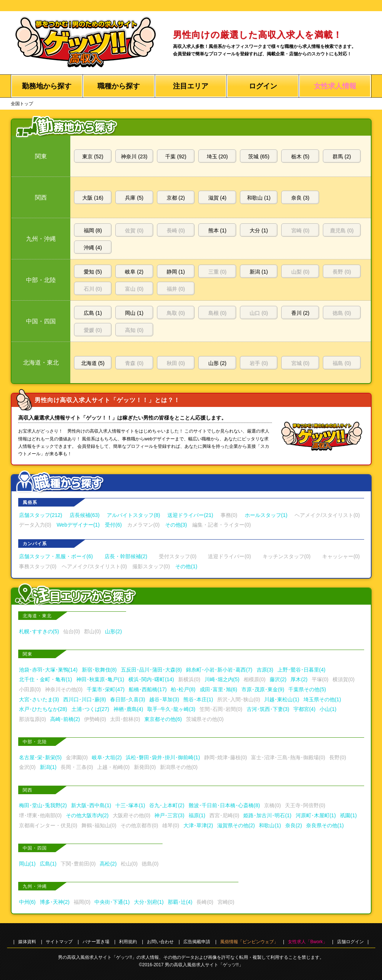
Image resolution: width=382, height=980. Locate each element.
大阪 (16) (93, 198)
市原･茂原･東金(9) (263, 689)
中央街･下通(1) (112, 902)
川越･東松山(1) (282, 699)
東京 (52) (93, 156)
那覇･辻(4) (180, 902)
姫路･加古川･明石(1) (267, 815)
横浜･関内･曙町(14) (151, 679)
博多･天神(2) (55, 902)
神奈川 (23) (134, 156)
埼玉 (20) (217, 156)
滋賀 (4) (217, 198)
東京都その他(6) (163, 719)
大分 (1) (259, 230)
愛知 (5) (93, 272)
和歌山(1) (270, 825)
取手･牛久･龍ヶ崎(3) (171, 709)
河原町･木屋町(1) (316, 815)
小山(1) (328, 709)
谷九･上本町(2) (167, 805)
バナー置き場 (96, 942)
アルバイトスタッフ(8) (133, 515)
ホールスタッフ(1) (266, 515)
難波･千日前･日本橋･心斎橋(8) (224, 805)
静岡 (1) (176, 272)
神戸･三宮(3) (169, 815)
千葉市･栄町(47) (106, 689)
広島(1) (48, 864)
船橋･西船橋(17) (148, 689)
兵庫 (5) (134, 198)
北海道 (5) (93, 363)
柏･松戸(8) (183, 689)
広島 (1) (93, 313)
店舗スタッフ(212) (41, 515)
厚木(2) (299, 679)
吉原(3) (265, 670)
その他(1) (186, 566)
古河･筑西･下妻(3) (268, 709)
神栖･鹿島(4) (128, 709)
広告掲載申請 (197, 942)
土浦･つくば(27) (90, 709)
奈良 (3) (300, 198)
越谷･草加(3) (164, 699)
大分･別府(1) (149, 902)
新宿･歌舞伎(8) (99, 670)
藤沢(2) (278, 679)
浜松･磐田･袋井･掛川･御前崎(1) (163, 757)
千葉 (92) (176, 156)
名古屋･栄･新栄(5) (40, 757)
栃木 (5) (300, 156)
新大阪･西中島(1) (91, 805)
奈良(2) (294, 825)
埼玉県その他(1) (322, 699)
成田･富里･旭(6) (219, 689)
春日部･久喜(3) (128, 699)
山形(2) (113, 631)
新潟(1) (48, 767)
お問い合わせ (160, 942)
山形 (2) (217, 363)
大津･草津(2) (198, 825)
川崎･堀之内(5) (222, 679)
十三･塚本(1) (130, 805)
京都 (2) (176, 198)
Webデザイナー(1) (78, 525)
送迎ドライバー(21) (190, 515)
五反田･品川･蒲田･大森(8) (151, 670)
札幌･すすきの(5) (39, 631)
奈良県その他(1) (325, 825)
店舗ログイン (350, 942)
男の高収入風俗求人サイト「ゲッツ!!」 (204, 965)
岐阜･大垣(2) (107, 757)
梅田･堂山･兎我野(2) (43, 805)
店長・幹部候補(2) (126, 556)
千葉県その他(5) (307, 689)
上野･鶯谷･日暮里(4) (301, 670)
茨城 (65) (259, 156)
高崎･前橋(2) (65, 719)
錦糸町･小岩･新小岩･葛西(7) (219, 670)
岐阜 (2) (134, 272)
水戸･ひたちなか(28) (43, 709)
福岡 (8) (93, 230)
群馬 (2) (342, 156)
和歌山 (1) (259, 198)
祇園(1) (348, 815)
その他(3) (176, 525)
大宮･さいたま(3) (39, 699)
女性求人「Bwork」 (307, 942)
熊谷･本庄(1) (198, 699)
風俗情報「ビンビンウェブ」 (249, 942)
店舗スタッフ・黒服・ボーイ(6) (56, 556)
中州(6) (27, 902)
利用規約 (128, 942)
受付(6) (113, 525)
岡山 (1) (134, 313)
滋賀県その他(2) (236, 825)
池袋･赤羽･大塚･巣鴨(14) (48, 670)
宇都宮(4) (304, 709)
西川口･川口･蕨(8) (85, 699)
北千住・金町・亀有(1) (46, 679)
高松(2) (108, 864)
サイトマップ (59, 942)
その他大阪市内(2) (87, 815)
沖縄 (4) (93, 248)
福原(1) (197, 815)
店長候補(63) (85, 515)
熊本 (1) (217, 230)
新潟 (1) (259, 272)
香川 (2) (300, 313)
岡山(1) (27, 864)
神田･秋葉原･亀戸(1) (100, 679)
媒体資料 (27, 942)
